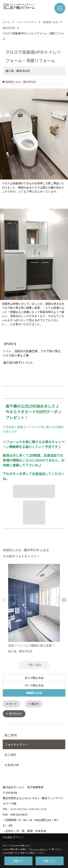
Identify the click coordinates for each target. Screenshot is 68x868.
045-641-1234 (38, 809)
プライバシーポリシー (38, 849)
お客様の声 (12, 764)
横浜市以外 (15, 713)
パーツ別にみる (34, 685)
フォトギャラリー (16, 744)
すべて (13, 704)
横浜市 (35, 704)
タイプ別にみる (34, 678)
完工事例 (10, 754)
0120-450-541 (19, 809)
